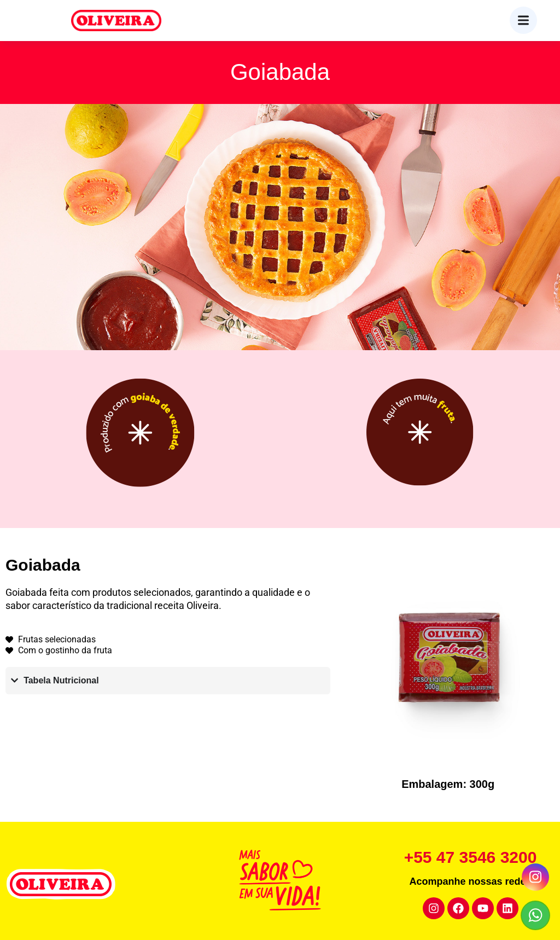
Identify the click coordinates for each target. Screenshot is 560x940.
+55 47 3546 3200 (471, 857)
